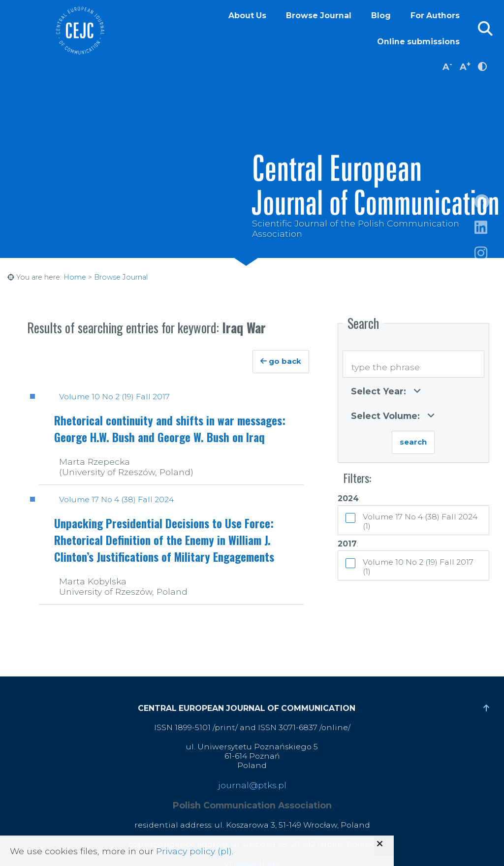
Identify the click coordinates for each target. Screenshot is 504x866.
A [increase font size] (465, 66)
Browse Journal (319, 16)
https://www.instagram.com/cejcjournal (489, 265)
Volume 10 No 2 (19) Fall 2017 (114, 397)
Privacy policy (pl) (194, 851)
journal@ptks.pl (252, 785)
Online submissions (418, 42)
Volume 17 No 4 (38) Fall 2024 (116, 499)
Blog (381, 16)
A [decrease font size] (447, 66)
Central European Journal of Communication (80, 31)
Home (75, 277)
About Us (247, 16)
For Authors (435, 16)
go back (281, 361)
